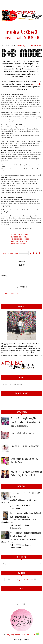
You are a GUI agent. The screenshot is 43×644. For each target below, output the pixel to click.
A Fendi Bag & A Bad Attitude (22, 580)
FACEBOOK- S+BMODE (21, 235)
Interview (29, 46)
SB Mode (38, 46)
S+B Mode (37, 84)
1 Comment (15, 508)
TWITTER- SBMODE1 (19, 237)
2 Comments (16, 528)
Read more (26, 506)
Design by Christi (13, 635)
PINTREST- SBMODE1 (20, 243)
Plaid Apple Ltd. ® (28, 635)
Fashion (21, 46)
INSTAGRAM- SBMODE (21, 239)
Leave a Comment (10, 253)
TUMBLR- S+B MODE (19, 241)
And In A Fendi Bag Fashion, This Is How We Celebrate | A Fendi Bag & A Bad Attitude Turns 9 (25, 422)
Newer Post (21, 261)
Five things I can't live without (23, 433)
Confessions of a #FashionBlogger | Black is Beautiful (26, 535)
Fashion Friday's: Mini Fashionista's (25, 446)
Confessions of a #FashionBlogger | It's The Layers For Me (26, 515)
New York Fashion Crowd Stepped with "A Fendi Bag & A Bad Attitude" (26, 473)
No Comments (16, 548)
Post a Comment (11, 294)
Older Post (21, 265)
